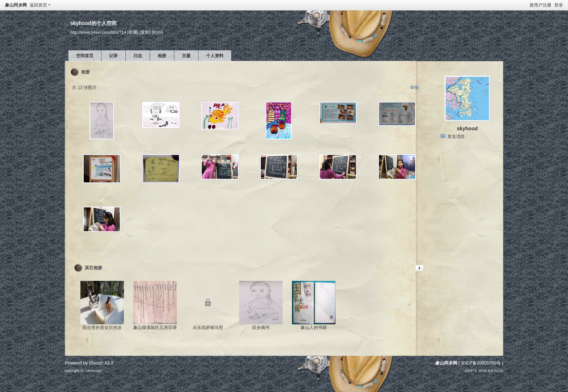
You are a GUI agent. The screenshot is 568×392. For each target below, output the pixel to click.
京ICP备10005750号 (481, 363)
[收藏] (133, 32)
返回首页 (38, 5)
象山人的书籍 (314, 328)
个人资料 (215, 56)
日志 (138, 56)
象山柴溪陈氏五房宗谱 (155, 328)
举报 (414, 88)
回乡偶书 (261, 328)
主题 (186, 56)
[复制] (145, 32)
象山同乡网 (16, 5)
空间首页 (85, 56)
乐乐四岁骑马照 (208, 328)
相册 (162, 56)
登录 (559, 5)
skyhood (467, 128)
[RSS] (157, 32)
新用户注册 (540, 5)
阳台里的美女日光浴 (102, 328)
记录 (113, 56)
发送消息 (456, 136)
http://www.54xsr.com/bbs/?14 (98, 32)
